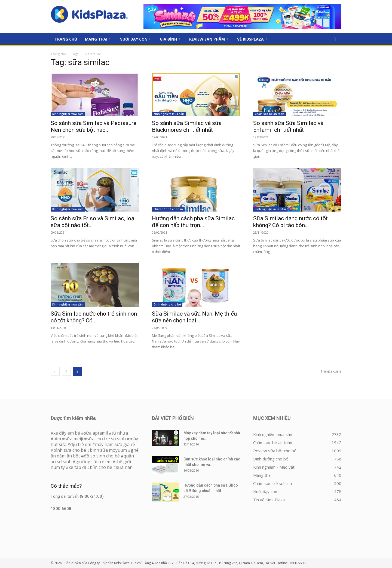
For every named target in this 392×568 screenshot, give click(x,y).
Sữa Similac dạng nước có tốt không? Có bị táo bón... (290, 222)
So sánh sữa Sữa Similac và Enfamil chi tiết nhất (288, 126)
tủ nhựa (120, 433)
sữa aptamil (96, 433)
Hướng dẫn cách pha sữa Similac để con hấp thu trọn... (193, 222)
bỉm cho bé (101, 467)
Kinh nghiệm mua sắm (68, 114)
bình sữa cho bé (70, 450)
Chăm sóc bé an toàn (269, 114)
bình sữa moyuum (108, 450)
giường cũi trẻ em (94, 462)
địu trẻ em (81, 444)
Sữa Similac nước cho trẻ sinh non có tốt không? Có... (94, 317)
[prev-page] (55, 371)
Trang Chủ (66, 39)
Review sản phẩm (208, 39)
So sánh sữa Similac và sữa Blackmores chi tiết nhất (187, 126)
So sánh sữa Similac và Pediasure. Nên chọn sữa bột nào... (94, 126)
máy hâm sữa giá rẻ (115, 444)
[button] (335, 39)
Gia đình (170, 39)
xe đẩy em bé (67, 433)
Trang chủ (58, 54)
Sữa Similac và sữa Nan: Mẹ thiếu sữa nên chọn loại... (194, 317)
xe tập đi (77, 467)
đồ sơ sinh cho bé (102, 456)
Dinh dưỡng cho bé (167, 304)
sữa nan (124, 467)
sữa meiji (74, 439)
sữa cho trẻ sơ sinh (106, 439)
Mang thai (97, 39)
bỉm (57, 439)
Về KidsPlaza (252, 39)
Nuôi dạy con (135, 39)
